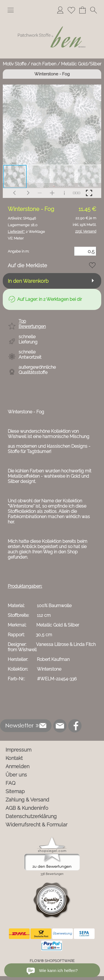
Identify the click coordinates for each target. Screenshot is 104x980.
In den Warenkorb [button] (28, 281)
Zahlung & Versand (27, 800)
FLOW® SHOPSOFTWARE (52, 961)
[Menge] (85, 251)
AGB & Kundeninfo (27, 808)
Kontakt (14, 758)
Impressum (18, 750)
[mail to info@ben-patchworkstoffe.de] (60, 726)
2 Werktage (26, 232)
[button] (11, 10)
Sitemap (15, 791)
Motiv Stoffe (15, 64)
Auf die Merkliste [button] (27, 265)
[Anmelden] (60, 10)
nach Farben (44, 64)
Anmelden (17, 766)
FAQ (11, 783)
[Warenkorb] (82, 10)
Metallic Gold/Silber (81, 64)
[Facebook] (75, 726)
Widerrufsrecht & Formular (36, 825)
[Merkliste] (71, 10)
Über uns (16, 775)
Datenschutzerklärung (31, 816)
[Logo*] (52, 19)
